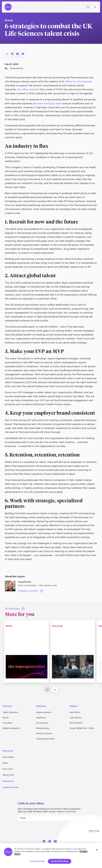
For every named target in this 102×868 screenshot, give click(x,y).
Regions (74, 706)
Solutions (7, 706)
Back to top (94, 831)
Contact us (8, 781)
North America (76, 723)
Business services (44, 712)
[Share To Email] (23, 54)
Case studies (8, 757)
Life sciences (42, 723)
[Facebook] (44, 841)
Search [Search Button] (88, 7)
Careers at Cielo (10, 787)
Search (6, 718)
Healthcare (41, 718)
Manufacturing (43, 728)
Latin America (76, 718)
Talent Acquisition (10, 712)
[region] (51, 855)
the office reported (28, 90)
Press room (8, 769)
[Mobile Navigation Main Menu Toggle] (95, 7)
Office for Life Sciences (78, 82)
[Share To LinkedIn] (12, 54)
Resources (8, 751)
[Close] (97, 850)
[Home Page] (8, 7)
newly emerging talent (49, 104)
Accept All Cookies (60, 861)
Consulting (7, 723)
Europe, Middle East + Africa (82, 728)
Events (6, 763)
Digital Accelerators (11, 728)
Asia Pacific (75, 712)
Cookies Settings (37, 861)
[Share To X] (7, 54)
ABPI (32, 153)
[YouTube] (55, 841)
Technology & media (45, 739)
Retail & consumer (44, 734)
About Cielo (8, 775)
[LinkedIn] (50, 841)
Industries (41, 706)
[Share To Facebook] (18, 54)
